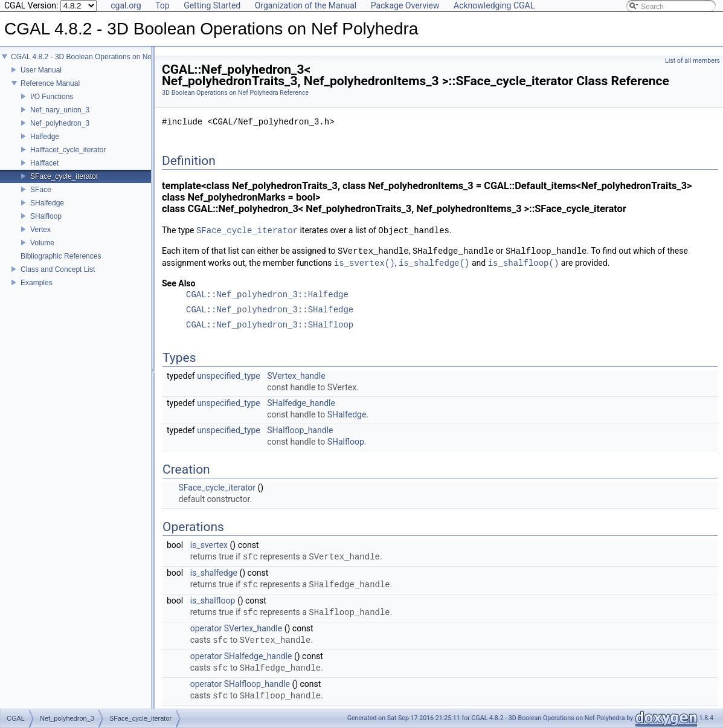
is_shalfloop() (524, 263)
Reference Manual (50, 83)
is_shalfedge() (434, 263)
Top (162, 5)
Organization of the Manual (306, 5)
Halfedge (45, 137)
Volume (42, 243)
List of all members (692, 61)
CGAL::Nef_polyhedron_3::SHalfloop (270, 325)
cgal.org (126, 5)
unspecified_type (229, 376)
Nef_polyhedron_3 (60, 123)
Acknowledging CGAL (494, 5)
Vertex (40, 230)
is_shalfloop (213, 601)
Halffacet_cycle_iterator (68, 150)
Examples (37, 283)
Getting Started (212, 5)
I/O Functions (52, 97)
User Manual (41, 70)
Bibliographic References (61, 256)
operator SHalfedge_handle (241, 656)
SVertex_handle (296, 376)
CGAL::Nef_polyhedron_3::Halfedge (267, 295)
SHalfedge (47, 203)
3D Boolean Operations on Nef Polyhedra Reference (235, 93)
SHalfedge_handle (301, 403)
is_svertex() (365, 263)
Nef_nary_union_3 (60, 110)
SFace (41, 190)
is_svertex (209, 545)
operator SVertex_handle (236, 628)
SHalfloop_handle (300, 430)
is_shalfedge (214, 573)
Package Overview (405, 5)
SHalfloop (46, 216)
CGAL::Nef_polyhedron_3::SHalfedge (270, 310)
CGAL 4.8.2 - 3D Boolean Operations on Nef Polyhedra (100, 57)
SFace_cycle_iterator (64, 176)
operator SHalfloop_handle (240, 684)
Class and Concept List (58, 269)
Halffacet (44, 163)
